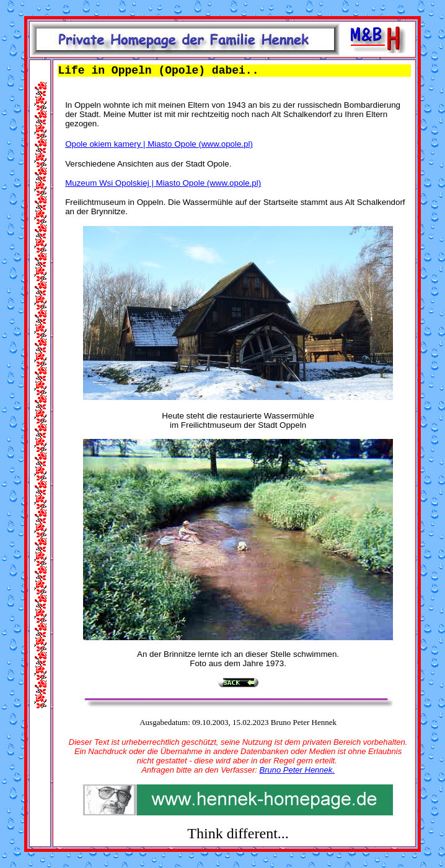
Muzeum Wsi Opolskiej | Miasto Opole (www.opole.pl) (163, 183)
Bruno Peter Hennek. (297, 770)
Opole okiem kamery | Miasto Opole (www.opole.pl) (159, 144)
